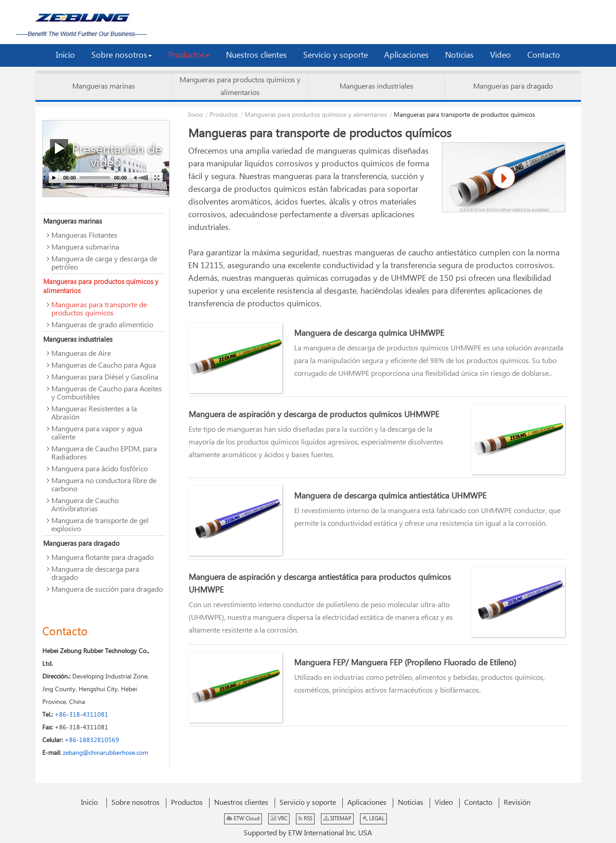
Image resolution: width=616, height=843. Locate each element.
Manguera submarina (85, 247)
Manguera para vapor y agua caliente (97, 433)
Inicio (195, 115)
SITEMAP (337, 819)
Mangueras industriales (376, 87)
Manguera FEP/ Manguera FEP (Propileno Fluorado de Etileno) (405, 663)
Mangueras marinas (104, 87)
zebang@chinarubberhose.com (105, 753)
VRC (279, 819)
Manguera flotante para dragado (103, 558)
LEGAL (373, 819)
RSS (305, 819)
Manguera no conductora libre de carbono (104, 485)
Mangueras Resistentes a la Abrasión (94, 413)
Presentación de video (106, 155)
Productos (224, 115)
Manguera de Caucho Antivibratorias (85, 505)
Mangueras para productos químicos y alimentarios (240, 87)
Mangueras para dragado (513, 87)
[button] (122, 55)
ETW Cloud (243, 819)
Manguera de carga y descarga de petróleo (104, 263)
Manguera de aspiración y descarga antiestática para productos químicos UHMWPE (320, 584)
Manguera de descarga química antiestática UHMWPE (390, 496)
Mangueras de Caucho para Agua (104, 366)
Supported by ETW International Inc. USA (308, 833)
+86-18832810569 (92, 740)
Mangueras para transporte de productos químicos (99, 309)
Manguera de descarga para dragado (95, 574)
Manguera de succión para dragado (107, 590)
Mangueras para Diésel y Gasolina (105, 377)
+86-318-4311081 (81, 715)
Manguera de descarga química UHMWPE (369, 334)
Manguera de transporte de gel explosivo (100, 525)
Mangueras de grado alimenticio (102, 325)
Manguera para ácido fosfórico (100, 469)
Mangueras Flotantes (84, 236)
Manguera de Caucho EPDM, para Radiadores (104, 453)
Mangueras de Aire (81, 354)
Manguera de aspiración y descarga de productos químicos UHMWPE (314, 415)
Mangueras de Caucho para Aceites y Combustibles (107, 393)
